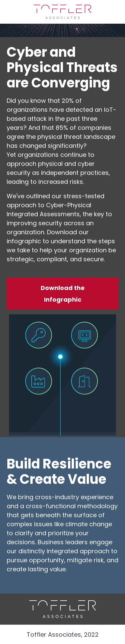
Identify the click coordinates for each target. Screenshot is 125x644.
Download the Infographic (63, 294)
